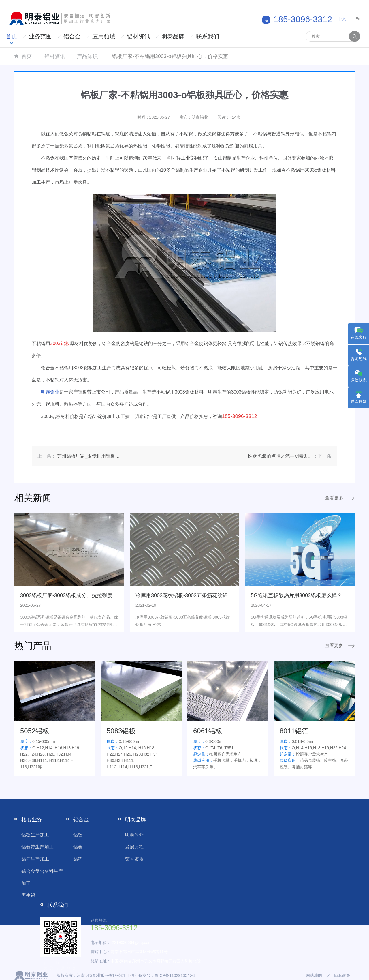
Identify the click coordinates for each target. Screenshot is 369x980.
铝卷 (78, 847)
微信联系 (359, 380)
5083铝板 (121, 731)
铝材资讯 (138, 36)
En (358, 19)
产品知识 (87, 56)
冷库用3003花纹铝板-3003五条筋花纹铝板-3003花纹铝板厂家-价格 (212, 595)
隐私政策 (342, 975)
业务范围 (40, 36)
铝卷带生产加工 (37, 847)
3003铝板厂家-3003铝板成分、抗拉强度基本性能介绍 (82, 595)
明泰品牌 (173, 36)
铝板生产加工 (35, 835)
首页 (12, 36)
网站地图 (314, 975)
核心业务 (32, 820)
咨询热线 (359, 359)
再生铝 (28, 895)
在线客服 (359, 337)
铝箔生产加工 (35, 859)
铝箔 (78, 859)
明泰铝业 (50, 392)
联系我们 (208, 36)
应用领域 (104, 36)
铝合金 (72, 36)
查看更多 (334, 498)
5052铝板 (35, 731)
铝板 (78, 835)
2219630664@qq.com (132, 942)
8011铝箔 (294, 731)
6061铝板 (208, 731)
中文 (342, 19)
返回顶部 (359, 401)
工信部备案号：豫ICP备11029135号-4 (161, 975)
